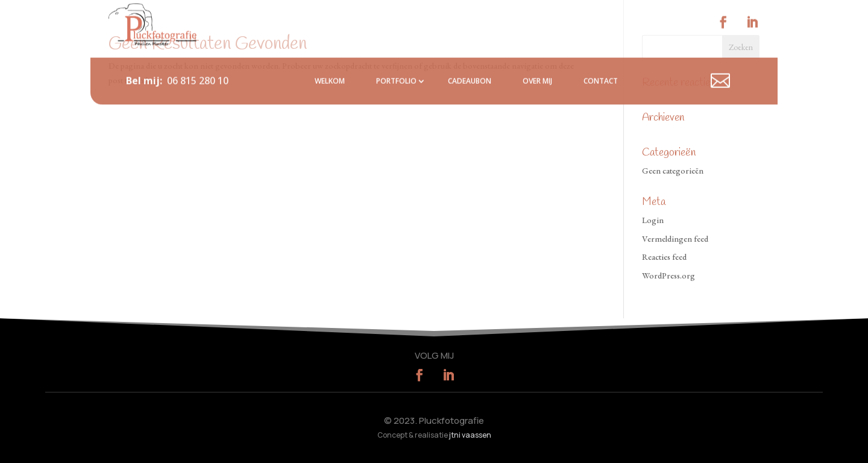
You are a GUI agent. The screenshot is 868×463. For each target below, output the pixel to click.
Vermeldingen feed (675, 239)
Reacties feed (664, 257)
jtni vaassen (470, 435)
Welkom (330, 64)
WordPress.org (668, 276)
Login (653, 220)
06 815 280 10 (198, 63)
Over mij (537, 64)
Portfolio (396, 64)
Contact (601, 64)
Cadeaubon (470, 64)
